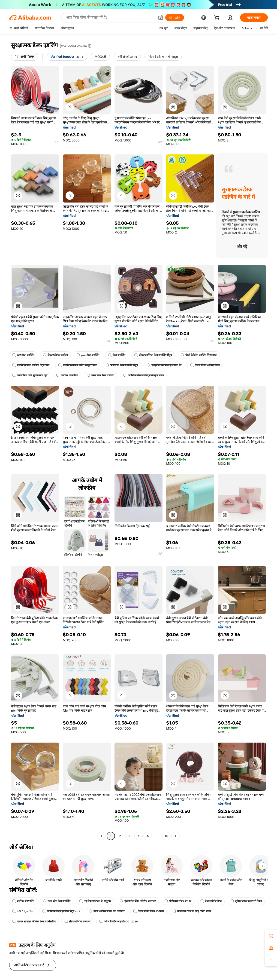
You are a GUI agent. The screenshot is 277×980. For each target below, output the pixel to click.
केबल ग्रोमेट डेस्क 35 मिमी (188, 911)
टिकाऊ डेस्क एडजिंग (55, 355)
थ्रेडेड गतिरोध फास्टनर (77, 922)
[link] (271, 936)
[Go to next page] (175, 836)
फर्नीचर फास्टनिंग (67, 375)
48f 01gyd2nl (63, 911)
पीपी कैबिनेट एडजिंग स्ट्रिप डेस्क (199, 355)
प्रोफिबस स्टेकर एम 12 (178, 901)
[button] (70, 107)
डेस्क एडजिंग (116, 355)
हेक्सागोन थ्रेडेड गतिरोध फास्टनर (138, 901)
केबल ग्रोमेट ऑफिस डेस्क (205, 365)
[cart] (218, 18)
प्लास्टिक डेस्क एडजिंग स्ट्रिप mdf (101, 911)
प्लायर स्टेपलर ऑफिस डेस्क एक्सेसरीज (34, 922)
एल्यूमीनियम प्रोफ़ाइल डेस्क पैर (164, 365)
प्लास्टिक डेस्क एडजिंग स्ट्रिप (122, 365)
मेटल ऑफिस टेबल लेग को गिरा (146, 911)
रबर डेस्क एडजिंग (23, 355)
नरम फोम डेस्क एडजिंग (101, 375)
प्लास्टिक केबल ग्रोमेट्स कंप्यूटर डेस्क (143, 375)
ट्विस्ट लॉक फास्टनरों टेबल (28, 911)
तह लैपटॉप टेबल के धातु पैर (95, 901)
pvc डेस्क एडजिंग (88, 355)
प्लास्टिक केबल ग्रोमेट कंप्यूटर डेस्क (78, 365)
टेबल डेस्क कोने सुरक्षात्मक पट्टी (30, 375)
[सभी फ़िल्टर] (25, 57)
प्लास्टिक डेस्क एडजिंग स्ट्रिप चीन (31, 365)
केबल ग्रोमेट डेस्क (211, 901)
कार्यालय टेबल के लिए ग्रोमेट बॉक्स (232, 911)
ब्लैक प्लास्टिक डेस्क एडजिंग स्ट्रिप (153, 355)
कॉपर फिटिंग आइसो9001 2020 (118, 922)
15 (166, 836)
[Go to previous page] (102, 836)
